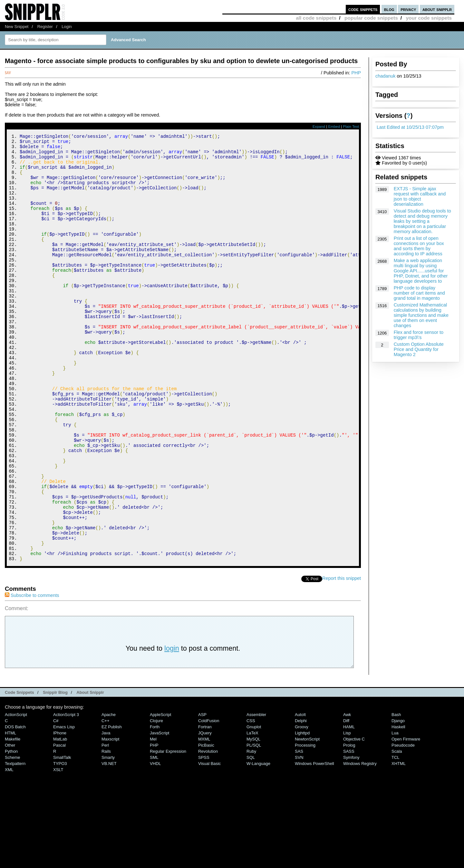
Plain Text (351, 127)
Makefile (13, 819)
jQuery (205, 813)
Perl (105, 825)
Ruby (251, 831)
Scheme (13, 838)
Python (11, 831)
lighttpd (302, 813)
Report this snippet (342, 658)
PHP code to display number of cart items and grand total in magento (419, 293)
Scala (397, 831)
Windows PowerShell (314, 844)
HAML (349, 807)
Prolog (349, 825)
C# (56, 801)
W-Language (258, 844)
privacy (408, 9)
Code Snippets (19, 773)
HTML (10, 813)
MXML (204, 819)
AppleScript (160, 795)
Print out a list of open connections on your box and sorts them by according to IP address (419, 246)
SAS (299, 831)
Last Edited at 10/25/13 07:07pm (410, 127)
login (172, 728)
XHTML (399, 844)
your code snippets (429, 18)
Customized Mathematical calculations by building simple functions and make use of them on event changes (421, 315)
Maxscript (110, 819)
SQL (251, 838)
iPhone (60, 813)
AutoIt (300, 795)
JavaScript (159, 813)
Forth (155, 807)
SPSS (204, 838)
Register (45, 27)
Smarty (108, 838)
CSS (251, 801)
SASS (349, 831)
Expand (319, 127)
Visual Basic (209, 844)
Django (398, 801)
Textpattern (15, 844)
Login (67, 27)
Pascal (59, 825)
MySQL (253, 819)
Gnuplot (254, 807)
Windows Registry (360, 844)
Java (106, 813)
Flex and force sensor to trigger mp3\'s (419, 335)
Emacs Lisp (64, 807)
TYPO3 (60, 844)
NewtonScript (307, 819)
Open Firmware (406, 819)
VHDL (155, 844)
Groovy (302, 807)
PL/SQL (254, 825)
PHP (356, 73)
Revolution (208, 831)
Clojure (156, 801)
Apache (109, 795)
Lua (395, 813)
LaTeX (252, 813)
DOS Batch (15, 807)
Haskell (398, 807)
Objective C (354, 819)
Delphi (301, 801)
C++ (105, 801)
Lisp (347, 813)
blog (389, 9)
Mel (153, 819)
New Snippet (17, 27)
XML (9, 850)
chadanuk (385, 76)
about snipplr (437, 9)
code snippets (363, 9)
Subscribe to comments (32, 675)
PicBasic (206, 825)
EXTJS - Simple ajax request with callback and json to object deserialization (420, 196)
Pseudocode (403, 825)
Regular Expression (168, 831)
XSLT (58, 850)
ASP (202, 795)
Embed (334, 127)
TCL (395, 838)
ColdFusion (209, 801)
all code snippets (316, 18)
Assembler (256, 795)
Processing (305, 825)
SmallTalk (62, 838)
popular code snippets (371, 18)
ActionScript (16, 795)
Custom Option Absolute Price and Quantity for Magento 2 (419, 349)
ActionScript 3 (66, 795)
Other (10, 825)
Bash (396, 795)
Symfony (351, 838)
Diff (346, 801)
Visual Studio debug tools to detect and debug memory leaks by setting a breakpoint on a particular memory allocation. (422, 221)
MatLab (60, 819)
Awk (347, 795)
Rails (106, 831)
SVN (299, 838)
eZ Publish (112, 807)
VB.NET (109, 844)
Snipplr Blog (55, 773)
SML (154, 838)
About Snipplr (90, 773)
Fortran (205, 807)
